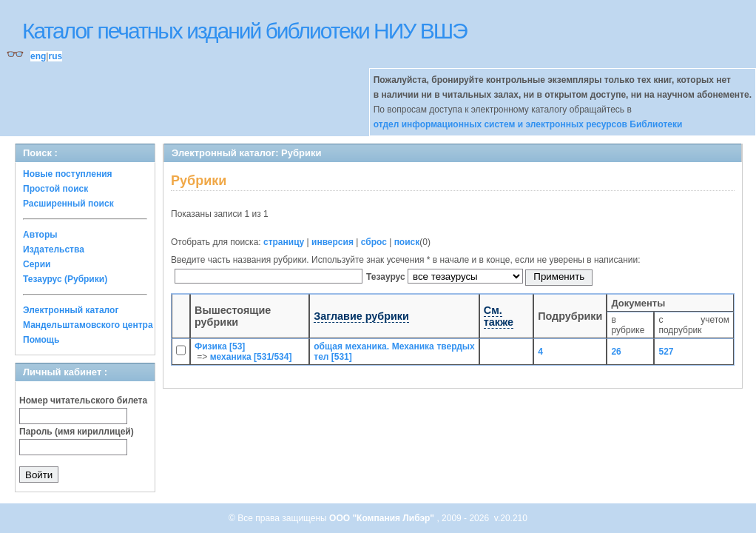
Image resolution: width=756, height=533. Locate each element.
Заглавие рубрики (361, 316)
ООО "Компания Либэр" (383, 518)
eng (38, 56)
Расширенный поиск (68, 204)
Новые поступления (68, 174)
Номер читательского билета (83, 400)
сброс (374, 242)
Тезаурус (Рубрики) (65, 279)
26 (616, 352)
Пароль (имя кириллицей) (77, 432)
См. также (499, 316)
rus (55, 56)
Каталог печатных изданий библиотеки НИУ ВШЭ (244, 31)
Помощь (41, 340)
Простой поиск (55, 189)
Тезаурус (387, 277)
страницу (284, 242)
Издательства (54, 249)
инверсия (333, 242)
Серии (37, 264)
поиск (407, 242)
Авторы (40, 235)
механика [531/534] (251, 357)
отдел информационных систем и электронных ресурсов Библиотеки (528, 124)
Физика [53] (220, 346)
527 (666, 352)
